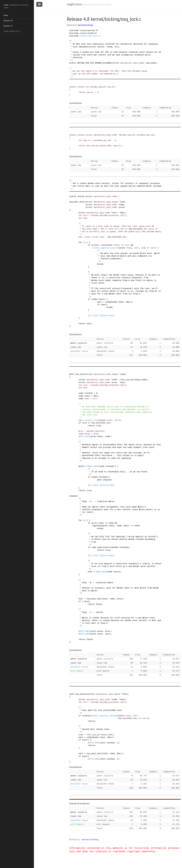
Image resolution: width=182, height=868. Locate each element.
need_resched (99, 477)
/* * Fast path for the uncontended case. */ (96, 710)
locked (89, 393)
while (81, 466)
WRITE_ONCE (84, 437)
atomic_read (99, 245)
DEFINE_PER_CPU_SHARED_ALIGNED (94, 63)
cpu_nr (111, 87)
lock (123, 202)
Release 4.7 (8, 26)
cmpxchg (97, 526)
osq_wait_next (77, 202)
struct (116, 63)
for (80, 243)
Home (6, 15)
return (82, 92)
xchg (108, 302)
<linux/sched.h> (88, 33)
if (89, 245)
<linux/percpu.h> (89, 31)
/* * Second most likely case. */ (90, 729)
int (87, 87)
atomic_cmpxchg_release (104, 716)
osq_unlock (81, 694)
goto (99, 480)
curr (85, 215)
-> (99, 237)
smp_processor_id (113, 215)
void (72, 694)
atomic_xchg (92, 420)
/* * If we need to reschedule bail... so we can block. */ (109, 472)
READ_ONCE (93, 466)
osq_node (151, 63)
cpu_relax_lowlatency (99, 316)
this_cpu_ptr (127, 380)
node (121, 205)
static (73, 63)
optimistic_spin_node (132, 63)
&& (132, 245)
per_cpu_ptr (93, 146)
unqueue (107, 480)
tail (117, 245)
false (99, 604)
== (123, 245)
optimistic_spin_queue (106, 202)
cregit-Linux (74, 4)
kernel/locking (85, 25)
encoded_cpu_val (145, 135)
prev (121, 207)
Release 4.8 (8, 21)
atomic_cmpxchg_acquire (105, 248)
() (124, 215)
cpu (102, 237)
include (74, 31)
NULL (123, 213)
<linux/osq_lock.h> (90, 36)
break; (101, 264)
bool (72, 374)
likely (87, 716)
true (98, 426)
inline (81, 87)
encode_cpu (96, 87)
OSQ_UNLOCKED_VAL (117, 237)
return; (92, 721)
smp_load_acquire (102, 547)
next (115, 213)
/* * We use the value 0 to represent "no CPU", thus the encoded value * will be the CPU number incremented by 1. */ (108, 73)
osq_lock (80, 374)
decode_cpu (125, 135)
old (85, 218)
